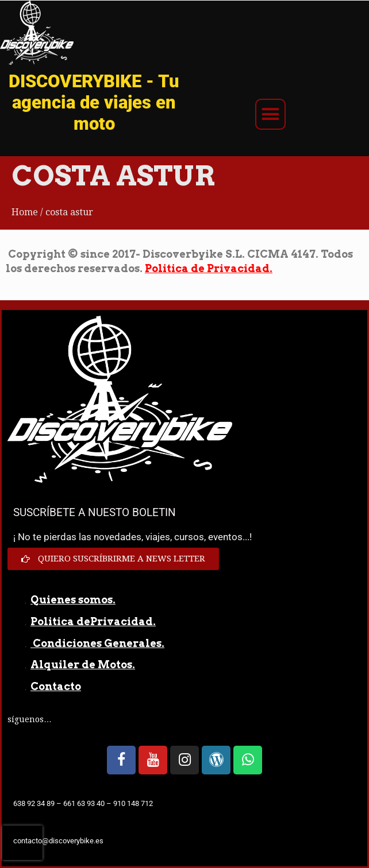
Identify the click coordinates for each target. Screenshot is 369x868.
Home (25, 212)
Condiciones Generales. (97, 643)
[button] (271, 114)
